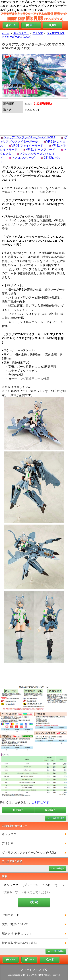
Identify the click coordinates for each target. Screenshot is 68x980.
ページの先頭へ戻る (56, 818)
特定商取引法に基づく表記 (19, 943)
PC (45, 970)
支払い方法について (15, 924)
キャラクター (21, 33)
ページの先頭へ (58, 868)
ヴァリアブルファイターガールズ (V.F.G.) (29, 853)
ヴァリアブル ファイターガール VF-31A (29, 137)
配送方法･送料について (17, 934)
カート (31, 25)
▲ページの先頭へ (56, 951)
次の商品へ (50, 810)
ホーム (11, 25)
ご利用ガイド (41, 803)
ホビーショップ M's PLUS (32, 975)
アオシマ (38, 33)
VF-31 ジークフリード (40, 150)
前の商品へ (18, 810)
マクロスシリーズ (23, 158)
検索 (52, 25)
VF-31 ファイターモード (27, 146)
